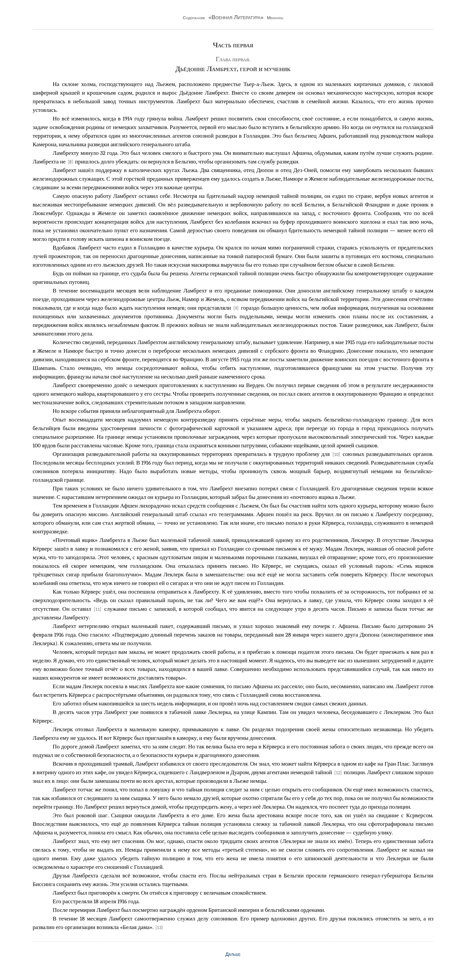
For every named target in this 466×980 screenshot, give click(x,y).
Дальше (233, 954)
